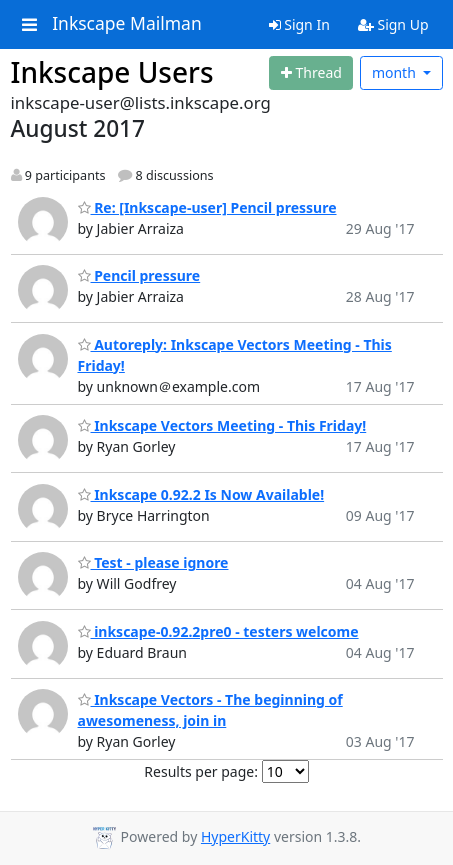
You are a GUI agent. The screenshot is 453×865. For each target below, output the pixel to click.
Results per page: (201, 771)
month (396, 72)
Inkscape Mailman (127, 24)
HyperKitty (235, 836)
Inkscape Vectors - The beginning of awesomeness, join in (210, 710)
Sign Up (393, 24)
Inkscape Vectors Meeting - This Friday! (222, 425)
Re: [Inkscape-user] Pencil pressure (207, 207)
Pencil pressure (139, 275)
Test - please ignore (153, 562)
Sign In (299, 24)
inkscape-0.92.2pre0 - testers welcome (218, 631)
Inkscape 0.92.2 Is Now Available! (201, 494)
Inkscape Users (112, 72)
